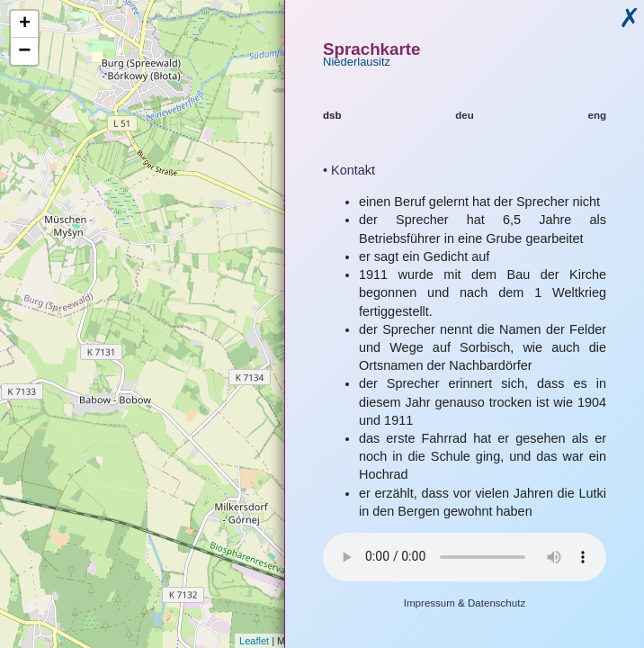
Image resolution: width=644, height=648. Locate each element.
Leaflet (254, 641)
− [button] (24, 51)
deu (465, 115)
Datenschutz (496, 603)
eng (597, 115)
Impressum (429, 603)
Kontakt (353, 170)
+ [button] (25, 24)
